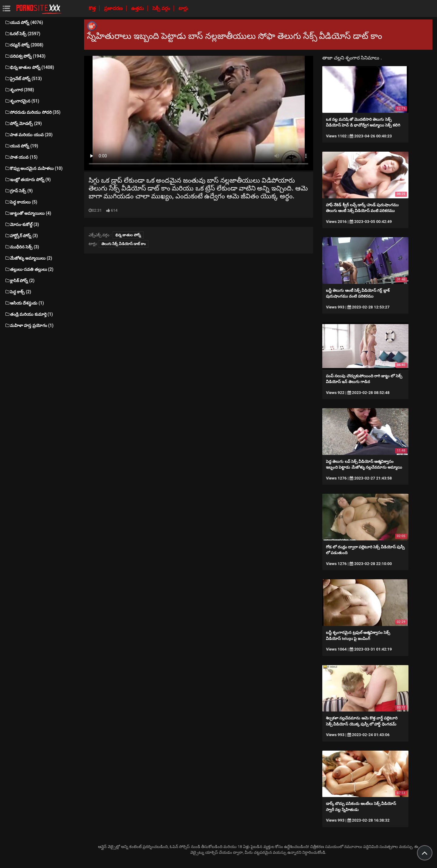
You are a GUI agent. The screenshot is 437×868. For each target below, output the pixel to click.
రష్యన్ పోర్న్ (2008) (24, 45)
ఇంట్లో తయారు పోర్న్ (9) (28, 180)
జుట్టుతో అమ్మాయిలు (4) (28, 213)
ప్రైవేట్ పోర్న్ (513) (23, 79)
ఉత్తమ (138, 8)
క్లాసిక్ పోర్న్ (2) (20, 281)
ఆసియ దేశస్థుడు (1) (24, 303)
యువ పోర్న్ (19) (21, 146)
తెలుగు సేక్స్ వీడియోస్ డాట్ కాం (124, 244)
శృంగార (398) (19, 90)
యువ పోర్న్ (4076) (24, 22)
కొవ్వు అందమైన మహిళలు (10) (34, 168)
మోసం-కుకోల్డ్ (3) (22, 224)
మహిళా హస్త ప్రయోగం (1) (29, 325)
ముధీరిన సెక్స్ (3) (22, 247)
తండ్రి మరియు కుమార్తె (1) (29, 314)
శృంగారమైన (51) (22, 101)
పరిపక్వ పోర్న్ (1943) (25, 56)
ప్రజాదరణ (114, 8)
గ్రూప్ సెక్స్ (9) (19, 191)
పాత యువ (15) (21, 157)
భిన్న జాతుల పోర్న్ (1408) (29, 67)
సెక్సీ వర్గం (162, 8)
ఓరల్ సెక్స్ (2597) (22, 34)
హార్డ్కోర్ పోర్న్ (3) (21, 236)
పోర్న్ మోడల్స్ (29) (23, 123)
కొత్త (93, 8)
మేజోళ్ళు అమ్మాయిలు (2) (28, 258)
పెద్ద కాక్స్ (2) (18, 292)
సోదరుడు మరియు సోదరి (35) (32, 112)
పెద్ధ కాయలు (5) (21, 202)
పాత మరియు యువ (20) (29, 135)
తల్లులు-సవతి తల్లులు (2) (29, 269)
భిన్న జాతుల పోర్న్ (128, 235)
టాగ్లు (183, 8)
